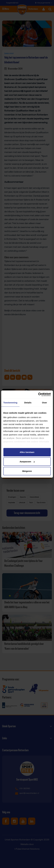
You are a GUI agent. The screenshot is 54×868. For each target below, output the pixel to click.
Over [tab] (45, 402)
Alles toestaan (27, 452)
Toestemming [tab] (10, 402)
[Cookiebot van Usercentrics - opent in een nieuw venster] (38, 395)
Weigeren (27, 471)
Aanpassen (27, 462)
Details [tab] (28, 402)
